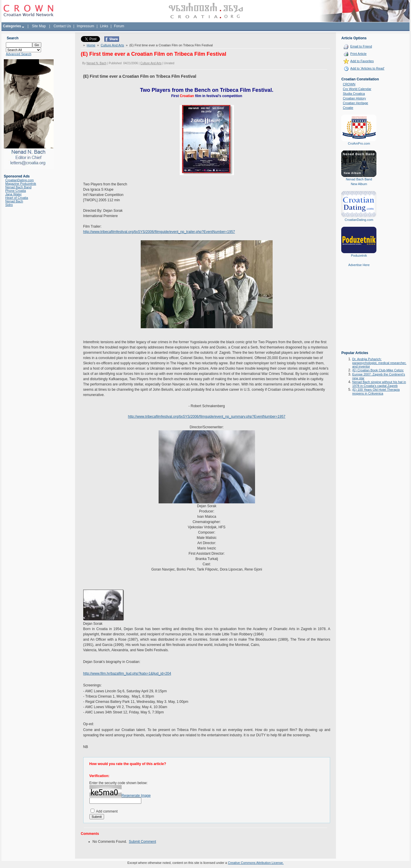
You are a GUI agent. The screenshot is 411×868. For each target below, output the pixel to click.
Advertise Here (359, 265)
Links (104, 26)
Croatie (348, 108)
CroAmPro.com (359, 143)
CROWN (349, 84)
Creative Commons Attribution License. (256, 863)
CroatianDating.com (19, 180)
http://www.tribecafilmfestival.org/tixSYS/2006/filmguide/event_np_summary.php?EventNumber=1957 (207, 417)
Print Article (359, 54)
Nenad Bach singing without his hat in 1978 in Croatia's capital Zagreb (379, 384)
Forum (119, 26)
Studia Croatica (354, 94)
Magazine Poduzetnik (21, 184)
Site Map (39, 26)
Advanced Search (19, 54)
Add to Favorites (362, 61)
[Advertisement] (359, 313)
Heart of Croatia (17, 198)
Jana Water (13, 194)
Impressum (85, 26)
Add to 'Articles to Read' (367, 68)
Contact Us (62, 26)
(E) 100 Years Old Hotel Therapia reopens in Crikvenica (376, 391)
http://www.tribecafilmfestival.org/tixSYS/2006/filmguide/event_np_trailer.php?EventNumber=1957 (159, 232)
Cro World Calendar (357, 89)
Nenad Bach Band (18, 187)
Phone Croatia (16, 191)
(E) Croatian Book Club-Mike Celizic (378, 370)
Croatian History (354, 98)
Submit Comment (143, 842)
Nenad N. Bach (96, 63)
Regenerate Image (136, 796)
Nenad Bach (14, 201)
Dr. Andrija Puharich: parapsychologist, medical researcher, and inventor (379, 363)
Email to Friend (361, 46)
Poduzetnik (359, 256)
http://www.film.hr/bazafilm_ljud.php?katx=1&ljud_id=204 (127, 674)
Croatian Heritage (355, 103)
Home (91, 45)
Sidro (9, 205)
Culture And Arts (113, 45)
